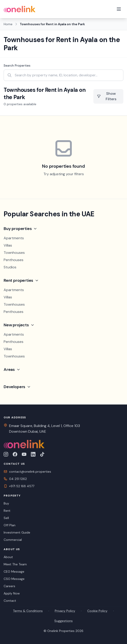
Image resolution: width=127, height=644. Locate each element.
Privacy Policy (65, 611)
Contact (10, 601)
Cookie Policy (97, 611)
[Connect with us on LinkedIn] (33, 454)
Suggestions (63, 621)
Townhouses (14, 253)
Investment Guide (17, 532)
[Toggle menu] (119, 9)
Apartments (14, 238)
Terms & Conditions (28, 611)
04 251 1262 (15, 479)
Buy (6, 503)
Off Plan (10, 525)
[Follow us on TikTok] (42, 454)
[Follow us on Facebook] (15, 454)
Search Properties (17, 65)
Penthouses (14, 260)
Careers (9, 586)
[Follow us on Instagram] (6, 454)
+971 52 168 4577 (19, 486)
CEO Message (14, 572)
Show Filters (107, 96)
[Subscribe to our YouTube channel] (24, 454)
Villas (8, 245)
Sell (6, 518)
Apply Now (12, 593)
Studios (10, 267)
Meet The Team (15, 564)
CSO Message (14, 579)
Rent (7, 511)
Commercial (13, 540)
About (8, 557)
